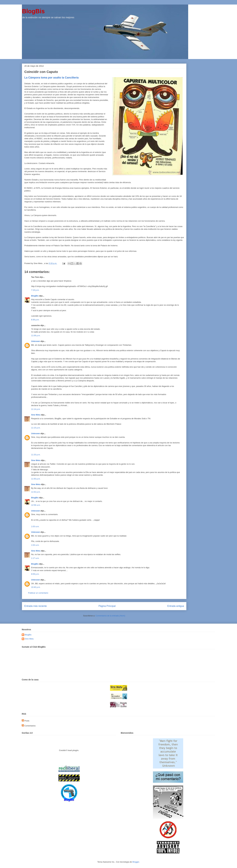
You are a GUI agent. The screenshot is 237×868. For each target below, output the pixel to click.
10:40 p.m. (36, 587)
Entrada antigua (176, 606)
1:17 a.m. (35, 558)
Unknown (36, 341)
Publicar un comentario (38, 593)
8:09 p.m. (35, 574)
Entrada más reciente (36, 606)
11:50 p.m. (36, 479)
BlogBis (33, 11)
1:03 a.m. (35, 526)
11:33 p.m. (36, 455)
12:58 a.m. (36, 505)
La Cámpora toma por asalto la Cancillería (51, 78)
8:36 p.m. (35, 320)
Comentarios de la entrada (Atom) (110, 616)
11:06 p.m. (36, 336)
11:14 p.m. (36, 409)
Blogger (136, 862)
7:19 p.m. (35, 290)
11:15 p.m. (36, 428)
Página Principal (107, 606)
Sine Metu (36, 415)
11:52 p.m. (36, 492)
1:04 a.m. (35, 545)
